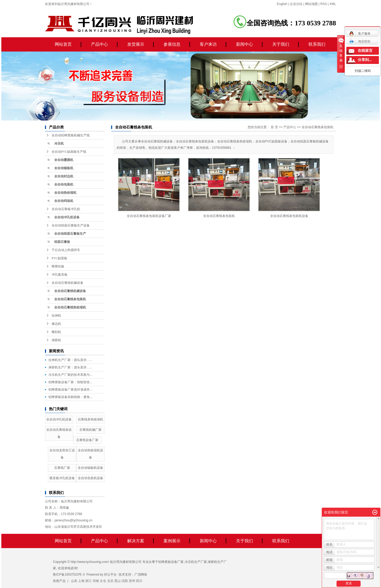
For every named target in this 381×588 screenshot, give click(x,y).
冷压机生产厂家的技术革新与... (70, 375)
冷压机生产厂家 (196, 562)
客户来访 (208, 44)
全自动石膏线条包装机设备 (289, 216)
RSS (324, 4)
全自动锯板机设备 (90, 468)
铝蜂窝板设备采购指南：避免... (70, 397)
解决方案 (136, 541)
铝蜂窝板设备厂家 (171, 562)
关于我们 (281, 44)
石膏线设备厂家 (87, 440)
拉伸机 (56, 316)
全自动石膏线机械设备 (67, 283)
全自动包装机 (64, 184)
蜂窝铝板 (58, 266)
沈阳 (125, 581)
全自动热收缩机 (65, 193)
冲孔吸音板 (60, 275)
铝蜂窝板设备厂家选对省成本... (70, 390)
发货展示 (136, 44)
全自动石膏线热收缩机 (70, 307)
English (282, 4)
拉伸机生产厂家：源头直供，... (70, 360)
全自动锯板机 (64, 168)
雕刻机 (56, 332)
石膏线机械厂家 (90, 430)
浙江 (88, 581)
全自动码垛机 (64, 201)
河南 (96, 581)
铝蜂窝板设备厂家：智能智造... (70, 382)
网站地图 (311, 4)
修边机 (56, 324)
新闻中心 (244, 44)
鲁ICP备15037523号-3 (69, 575)
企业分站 (296, 4)
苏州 (132, 581)
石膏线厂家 (62, 468)
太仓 (103, 581)
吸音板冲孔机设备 (62, 478)
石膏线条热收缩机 (90, 419)
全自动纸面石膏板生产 (70, 234)
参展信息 (172, 44)
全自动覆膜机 (64, 160)
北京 (110, 581)
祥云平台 (110, 575)
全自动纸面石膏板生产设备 (71, 225)
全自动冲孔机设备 (67, 217)
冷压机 (59, 143)
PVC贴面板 (59, 258)
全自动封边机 (64, 176)
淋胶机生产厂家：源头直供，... (70, 367)
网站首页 (63, 44)
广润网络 (141, 575)
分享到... (365, 60)
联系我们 (317, 44)
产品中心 (99, 44)
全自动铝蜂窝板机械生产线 (71, 135)
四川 (139, 581)
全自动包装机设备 (90, 478)
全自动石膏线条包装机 (70, 299)
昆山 (117, 581)
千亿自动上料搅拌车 (66, 250)
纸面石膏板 (62, 242)
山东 (74, 581)
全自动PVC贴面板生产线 (69, 152)
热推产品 (59, 581)
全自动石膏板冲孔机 (66, 209)
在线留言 (365, 51)
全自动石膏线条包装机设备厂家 (149, 216)
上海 (81, 581)
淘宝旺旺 (360, 41)
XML (333, 4)
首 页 (274, 127)
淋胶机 (56, 340)
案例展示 (172, 541)
